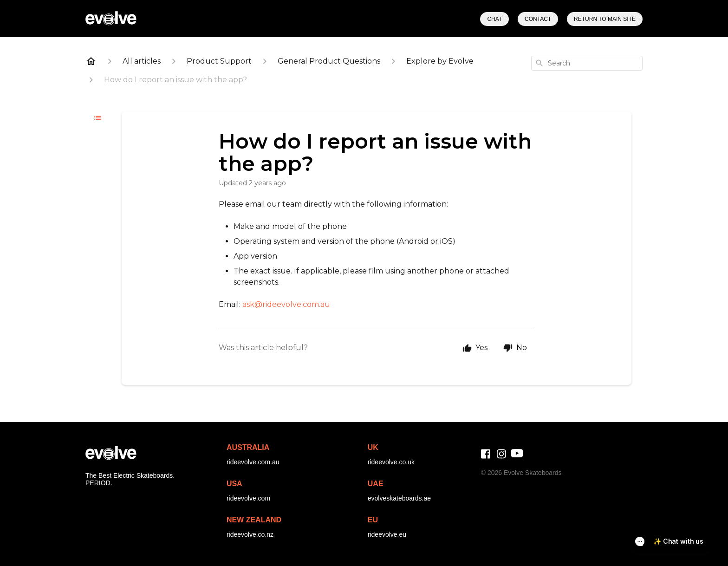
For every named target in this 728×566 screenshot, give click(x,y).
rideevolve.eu (387, 534)
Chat (494, 19)
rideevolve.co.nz (250, 534)
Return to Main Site (605, 19)
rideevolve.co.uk (391, 462)
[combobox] (587, 63)
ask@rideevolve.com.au (286, 304)
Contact (538, 19)
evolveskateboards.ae (399, 498)
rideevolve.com (248, 498)
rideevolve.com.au (253, 462)
